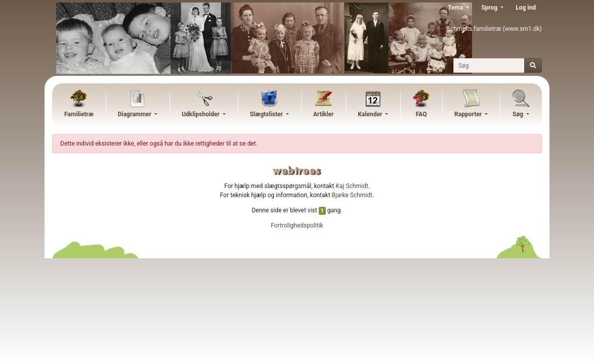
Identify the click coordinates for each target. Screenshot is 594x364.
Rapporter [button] (469, 114)
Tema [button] (456, 8)
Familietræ (79, 114)
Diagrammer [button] (136, 114)
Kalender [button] (371, 114)
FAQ (421, 114)
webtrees (297, 171)
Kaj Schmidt (352, 186)
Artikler (323, 114)
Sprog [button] (490, 8)
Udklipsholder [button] (201, 114)
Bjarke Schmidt (352, 195)
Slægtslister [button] (267, 114)
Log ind (526, 8)
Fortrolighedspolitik (297, 225)
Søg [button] (519, 114)
